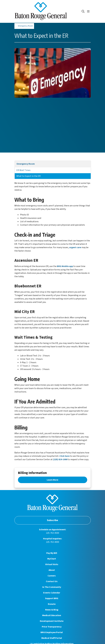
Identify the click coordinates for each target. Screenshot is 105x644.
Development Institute (52, 621)
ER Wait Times (23, 170)
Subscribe (53, 520)
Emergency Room (26, 164)
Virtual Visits (52, 564)
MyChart (52, 559)
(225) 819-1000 (60, 459)
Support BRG (52, 598)
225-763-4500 (53, 533)
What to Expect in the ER (28, 176)
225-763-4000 (53, 542)
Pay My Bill (52, 553)
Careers (52, 576)
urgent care (75, 247)
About (52, 570)
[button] (89, 11)
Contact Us (52, 581)
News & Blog (52, 610)
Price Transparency (52, 627)
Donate (52, 604)
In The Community (52, 587)
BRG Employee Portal (52, 632)
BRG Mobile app (65, 266)
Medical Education (52, 615)
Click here (64, 456)
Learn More (53, 480)
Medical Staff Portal (52, 638)
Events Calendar (52, 593)
